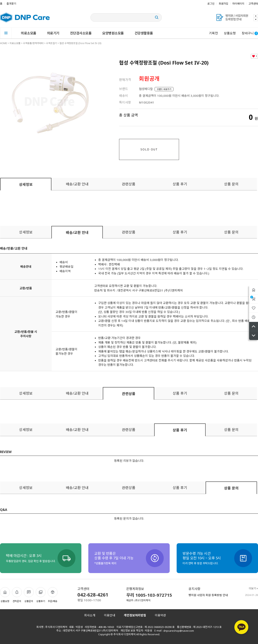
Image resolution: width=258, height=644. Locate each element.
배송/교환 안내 (77, 184)
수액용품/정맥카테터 (33, 43)
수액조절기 (52, 43)
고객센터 (253, 4)
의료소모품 (29, 33)
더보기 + (253, 588)
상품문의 (29, 595)
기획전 (213, 33)
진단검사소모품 (81, 33)
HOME (3, 43)
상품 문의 (231, 184)
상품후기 (41, 595)
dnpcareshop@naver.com (179, 631)
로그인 (211, 4)
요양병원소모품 (113, 33)
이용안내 (110, 615)
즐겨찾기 (11, 4)
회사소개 (90, 615)
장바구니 (252, 297)
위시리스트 (254, 308)
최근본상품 (254, 317)
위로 (254, 326)
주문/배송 (53, 595)
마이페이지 (238, 4)
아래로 (254, 336)
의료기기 (53, 33)
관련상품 (129, 184)
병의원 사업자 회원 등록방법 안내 (208, 595)
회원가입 (223, 4)
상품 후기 (180, 184)
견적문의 (17, 595)
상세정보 (26, 184)
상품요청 (230, 33)
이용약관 (160, 615)
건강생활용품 (144, 33)
